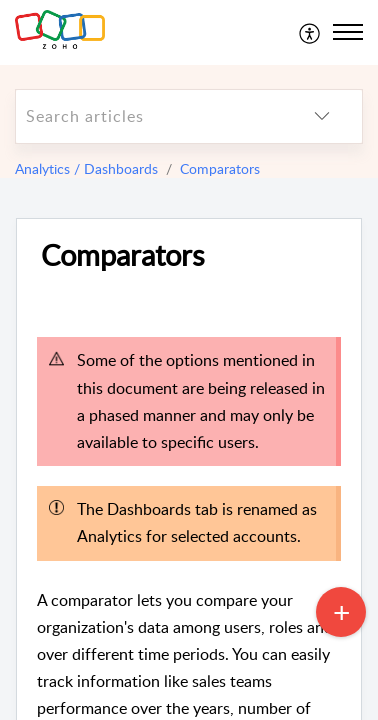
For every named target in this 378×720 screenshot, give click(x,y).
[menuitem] (310, 32)
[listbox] (322, 116)
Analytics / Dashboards (86, 168)
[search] (149, 116)
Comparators (220, 168)
